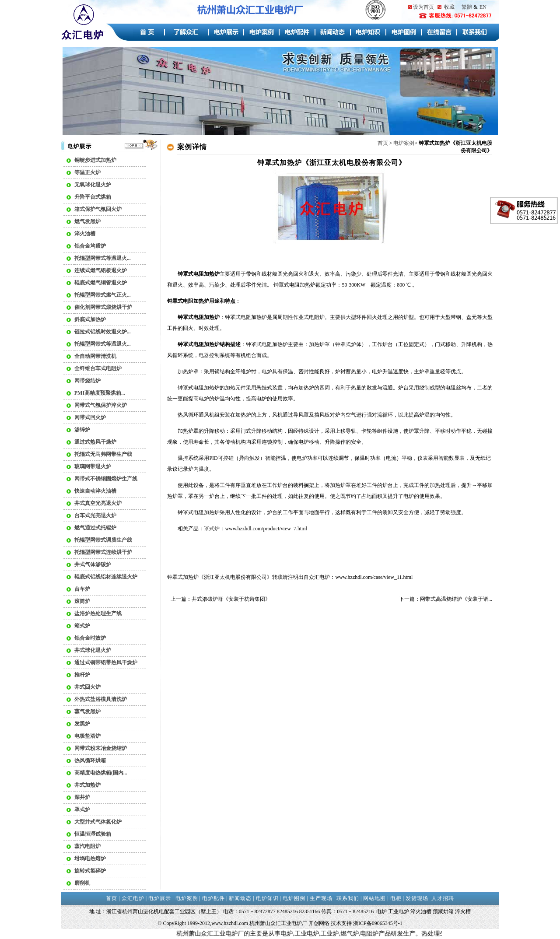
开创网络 (319, 923)
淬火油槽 (421, 911)
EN (483, 7)
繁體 (467, 7)
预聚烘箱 (443, 911)
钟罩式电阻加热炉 (199, 512)
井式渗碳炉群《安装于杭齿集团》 (231, 599)
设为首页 (423, 7)
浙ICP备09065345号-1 (378, 923)
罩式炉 (212, 529)
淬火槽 (463, 911)
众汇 (314, 577)
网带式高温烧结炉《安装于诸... (456, 599)
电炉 (325, 577)
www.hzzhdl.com (230, 923)
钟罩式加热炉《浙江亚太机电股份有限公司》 (220, 577)
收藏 (449, 7)
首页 (383, 143)
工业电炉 (399, 911)
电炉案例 (404, 143)
